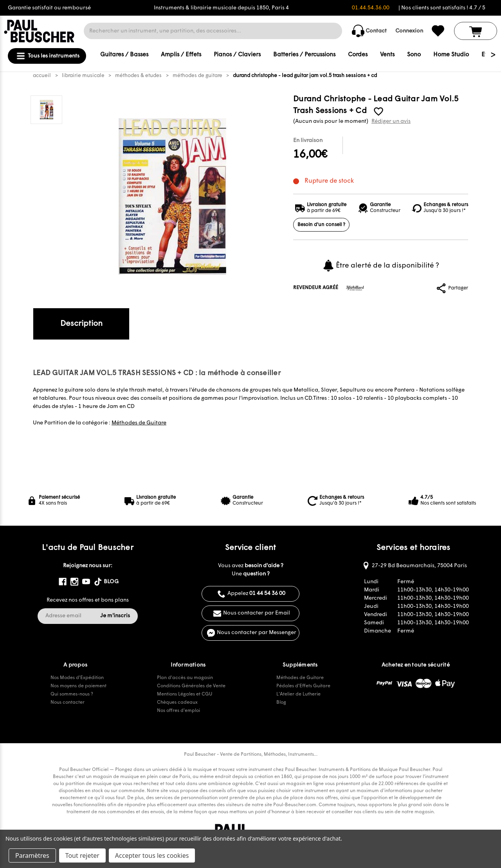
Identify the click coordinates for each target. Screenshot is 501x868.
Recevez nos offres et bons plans (88, 600)
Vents (387, 55)
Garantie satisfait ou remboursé (49, 8)
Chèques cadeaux (177, 703)
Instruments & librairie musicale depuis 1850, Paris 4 (221, 8)
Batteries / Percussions (304, 55)
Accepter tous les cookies (152, 855)
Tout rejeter (82, 855)
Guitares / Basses (124, 55)
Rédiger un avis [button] (391, 121)
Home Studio (451, 55)
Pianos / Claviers (237, 55)
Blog (281, 703)
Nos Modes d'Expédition (77, 678)
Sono (414, 55)
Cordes (358, 55)
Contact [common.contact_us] (369, 31)
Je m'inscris (115, 616)
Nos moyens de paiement (78, 686)
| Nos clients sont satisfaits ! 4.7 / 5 (442, 8)
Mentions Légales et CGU (185, 694)
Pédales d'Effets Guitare (303, 686)
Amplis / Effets (181, 55)
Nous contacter (68, 703)
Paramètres (32, 855)
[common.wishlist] (438, 31)
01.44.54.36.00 (371, 8)
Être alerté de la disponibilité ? (381, 266)
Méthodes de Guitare (139, 423)
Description (81, 324)
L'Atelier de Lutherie (298, 694)
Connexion (409, 31)
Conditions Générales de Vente (191, 686)
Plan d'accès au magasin (185, 678)
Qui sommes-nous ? (72, 694)
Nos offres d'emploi (178, 711)
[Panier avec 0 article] (476, 31)
